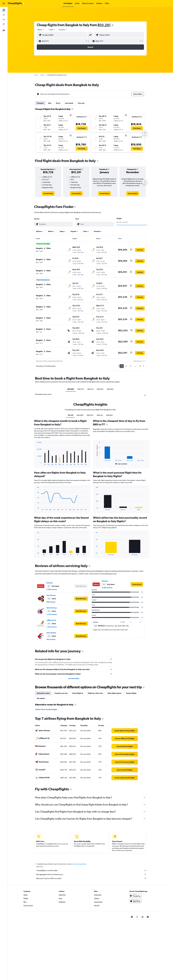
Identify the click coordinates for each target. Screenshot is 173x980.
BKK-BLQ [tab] (110, 389)
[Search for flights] (4, 10)
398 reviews (51, 655)
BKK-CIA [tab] (90, 389)
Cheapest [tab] (40, 103)
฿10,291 (104, 25)
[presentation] (113, 25)
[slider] (147, 225)
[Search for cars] (4, 19)
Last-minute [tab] (69, 103)
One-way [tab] (81, 103)
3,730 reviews (52, 667)
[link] (48, 193)
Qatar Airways (52, 661)
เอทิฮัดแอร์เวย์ (51, 673)
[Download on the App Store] (135, 956)
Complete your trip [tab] (61, 746)
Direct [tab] (58, 103)
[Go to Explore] (4, 24)
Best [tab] (50, 103)
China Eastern (51, 686)
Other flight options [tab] (114, 746)
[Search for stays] (4, 15)
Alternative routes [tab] (43, 746)
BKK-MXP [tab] (71, 389)
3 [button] (131, 366)
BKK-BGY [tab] (100, 389)
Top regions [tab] (41, 751)
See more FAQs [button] (74, 731)
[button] (4, 3)
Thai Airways (51, 648)
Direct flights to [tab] (78, 746)
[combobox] (41, 30)
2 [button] (126, 366)
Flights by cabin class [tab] (95, 746)
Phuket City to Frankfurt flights (46, 762)
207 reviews (51, 692)
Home (36, 75)
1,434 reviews (52, 680)
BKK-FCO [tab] (81, 389)
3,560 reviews (52, 642)
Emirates (50, 636)
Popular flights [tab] (131, 746)
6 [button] (140, 366)
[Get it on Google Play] (135, 951)
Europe (42, 75)
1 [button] (122, 366)
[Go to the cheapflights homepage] (16, 3)
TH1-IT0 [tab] (71, 468)
